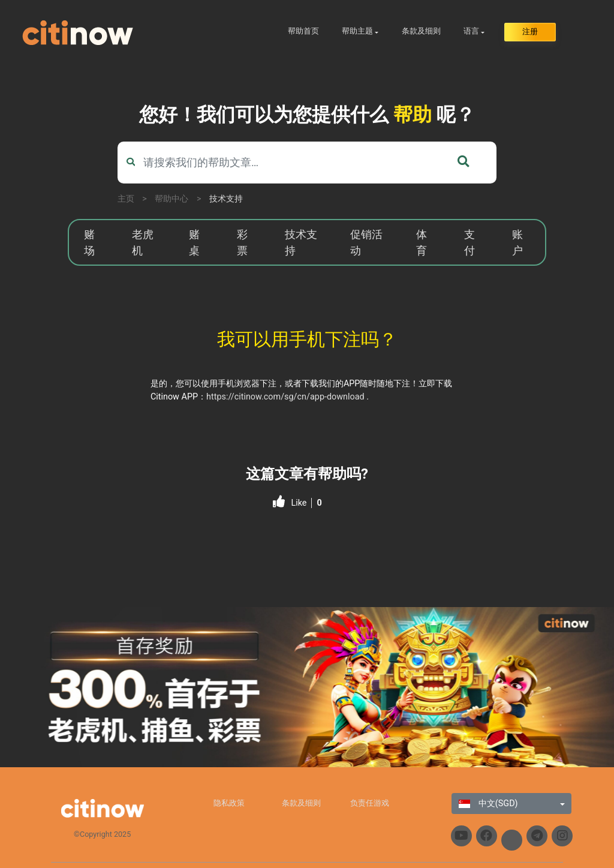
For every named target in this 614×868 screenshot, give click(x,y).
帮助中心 (171, 199)
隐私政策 (229, 803)
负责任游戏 (370, 803)
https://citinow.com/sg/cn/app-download (285, 397)
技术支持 (226, 199)
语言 (471, 31)
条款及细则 (421, 31)
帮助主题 (357, 31)
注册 (530, 31)
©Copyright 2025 (102, 834)
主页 (126, 199)
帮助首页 (303, 31)
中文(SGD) (488, 804)
